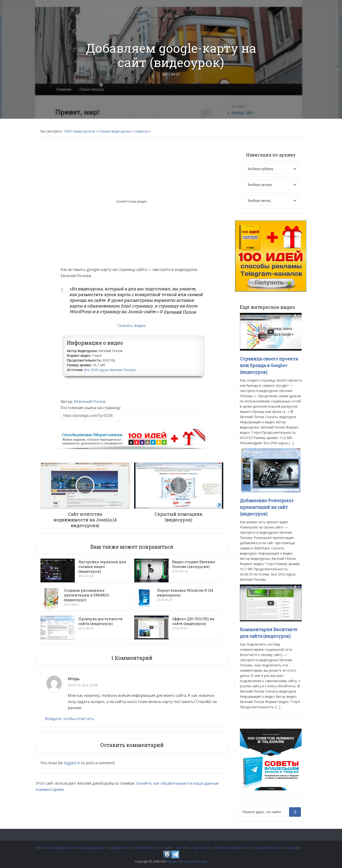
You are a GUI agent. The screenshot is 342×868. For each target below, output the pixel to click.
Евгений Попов (91, 401)
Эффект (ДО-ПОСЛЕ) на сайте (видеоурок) (193, 621)
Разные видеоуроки (115, 131)
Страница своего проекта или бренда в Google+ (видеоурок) (269, 365)
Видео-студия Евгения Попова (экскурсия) (194, 564)
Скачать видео (132, 325)
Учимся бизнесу (147, 848)
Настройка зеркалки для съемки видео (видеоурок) (102, 566)
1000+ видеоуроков (79, 131)
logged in (72, 763)
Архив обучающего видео (188, 861)
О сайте (167, 848)
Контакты (183, 848)
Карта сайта (202, 848)
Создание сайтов (119, 848)
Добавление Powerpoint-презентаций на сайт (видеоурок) (267, 507)
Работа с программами (53, 848)
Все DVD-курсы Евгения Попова (110, 370)
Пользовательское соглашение (276, 848)
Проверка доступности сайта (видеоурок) (100, 621)
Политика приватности (232, 848)
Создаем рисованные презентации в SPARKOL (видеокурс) (87, 595)
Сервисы (141, 131)
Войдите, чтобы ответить (70, 719)
